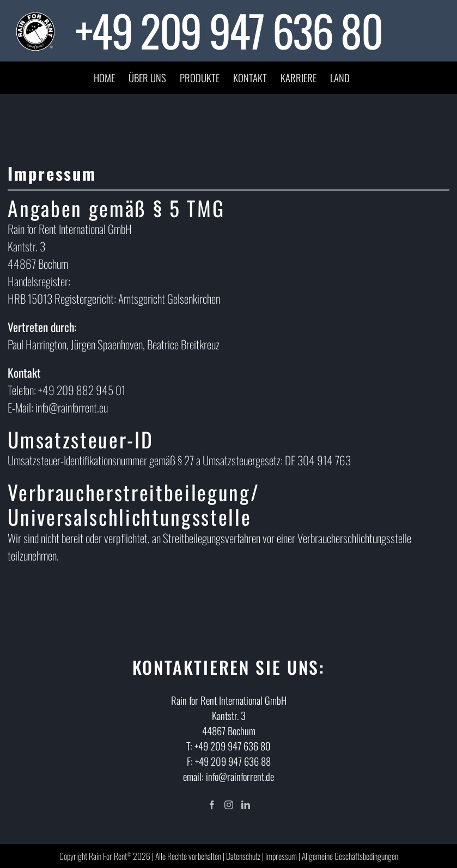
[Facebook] (212, 805)
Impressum (281, 856)
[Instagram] (229, 805)
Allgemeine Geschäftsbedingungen (350, 856)
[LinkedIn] (246, 805)
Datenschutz (243, 856)
